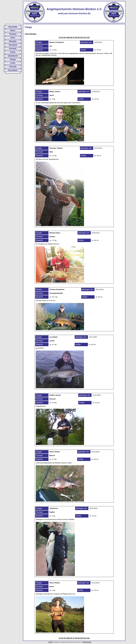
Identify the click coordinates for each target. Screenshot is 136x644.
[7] (74, 37)
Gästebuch (13, 56)
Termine (13, 34)
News (13, 30)
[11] (85, 37)
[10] (82, 37)
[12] (88, 37)
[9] (79, 37)
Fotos (13, 52)
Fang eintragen (31, 34)
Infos (13, 38)
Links (13, 63)
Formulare (13, 70)
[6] (71, 37)
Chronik (13, 67)
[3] (65, 37)
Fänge (13, 59)
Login (50, 642)
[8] (76, 37)
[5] (69, 37)
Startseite (13, 27)
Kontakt (13, 49)
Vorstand (13, 45)
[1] (60, 37)
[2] (62, 37)
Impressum (87, 642)
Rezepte (13, 41)
